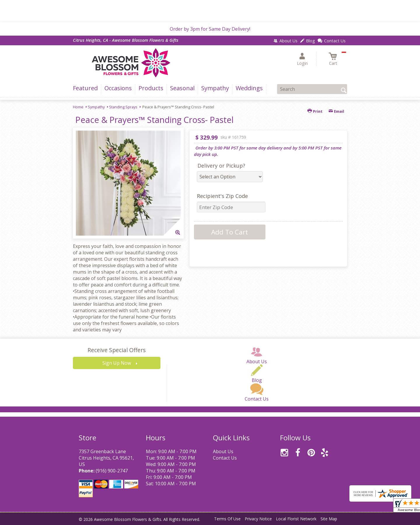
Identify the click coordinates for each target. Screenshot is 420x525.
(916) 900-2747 (112, 471)
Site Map (329, 519)
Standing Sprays (123, 107)
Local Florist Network (296, 519)
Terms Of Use (227, 519)
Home (78, 107)
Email (336, 111)
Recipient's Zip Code (222, 196)
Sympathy (96, 107)
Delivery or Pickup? (221, 166)
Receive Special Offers (117, 350)
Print (315, 111)
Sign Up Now (117, 363)
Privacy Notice (258, 519)
